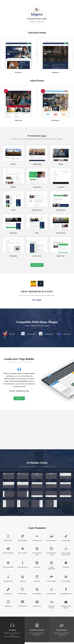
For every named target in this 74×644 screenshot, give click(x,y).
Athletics (13, 187)
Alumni (61, 164)
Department (13, 233)
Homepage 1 (19, 72)
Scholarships (13, 256)
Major (37, 233)
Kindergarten (56, 120)
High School (19, 120)
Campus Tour (37, 187)
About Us (13, 164)
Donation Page (61, 210)
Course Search (37, 256)
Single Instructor (37, 210)
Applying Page (37, 164)
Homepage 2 (56, 72)
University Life (61, 233)
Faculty (13, 210)
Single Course (61, 256)
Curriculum (61, 187)
